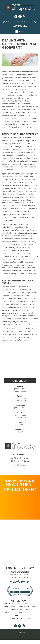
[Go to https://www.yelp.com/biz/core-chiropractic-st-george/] (24, 17)
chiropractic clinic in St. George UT (16, 118)
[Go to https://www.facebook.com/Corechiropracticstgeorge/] (16, 17)
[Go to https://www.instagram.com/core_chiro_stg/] (20, 17)
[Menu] (20, 636)
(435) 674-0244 (20, 26)
